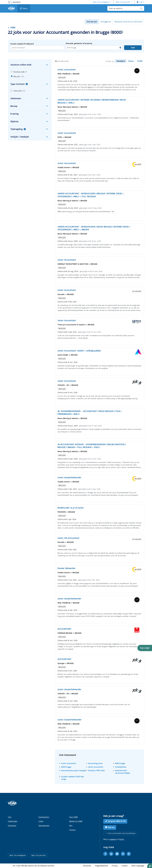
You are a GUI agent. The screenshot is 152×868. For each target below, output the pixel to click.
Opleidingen (13, 821)
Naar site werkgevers (101, 2)
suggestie (113, 839)
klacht (122, 839)
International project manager (74, 770)
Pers (71, 826)
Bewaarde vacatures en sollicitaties (128, 22)
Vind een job (92, 22)
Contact (72, 830)
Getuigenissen (44, 826)
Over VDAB (73, 817)
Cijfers (41, 821)
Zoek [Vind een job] (133, 48)
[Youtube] (117, 854)
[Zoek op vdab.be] (126, 8)
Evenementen (44, 817)
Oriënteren (12, 826)
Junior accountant (69, 763)
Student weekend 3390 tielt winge (73, 778)
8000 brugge (120, 763)
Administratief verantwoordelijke (122, 772)
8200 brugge (66, 767)
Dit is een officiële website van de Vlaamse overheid (33, 866)
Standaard (121, 61)
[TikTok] (129, 854)
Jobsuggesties (106, 22)
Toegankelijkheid (101, 866)
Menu (25, 8)
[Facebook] (105, 854)
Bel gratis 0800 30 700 (117, 821)
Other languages (138, 866)
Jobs (12, 27)
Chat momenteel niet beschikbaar (121, 833)
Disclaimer (87, 866)
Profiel (140, 61)
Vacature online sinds (30, 65)
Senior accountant (96, 767)
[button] (145, 648)
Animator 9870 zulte (96, 770)
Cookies (124, 866)
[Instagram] (123, 854)
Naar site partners (123, 2)
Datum (131, 61)
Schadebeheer (121, 767)
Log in (142, 2)
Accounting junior (95, 763)
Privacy (115, 866)
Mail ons (111, 827)
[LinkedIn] (111, 854)
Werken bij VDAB (76, 821)
